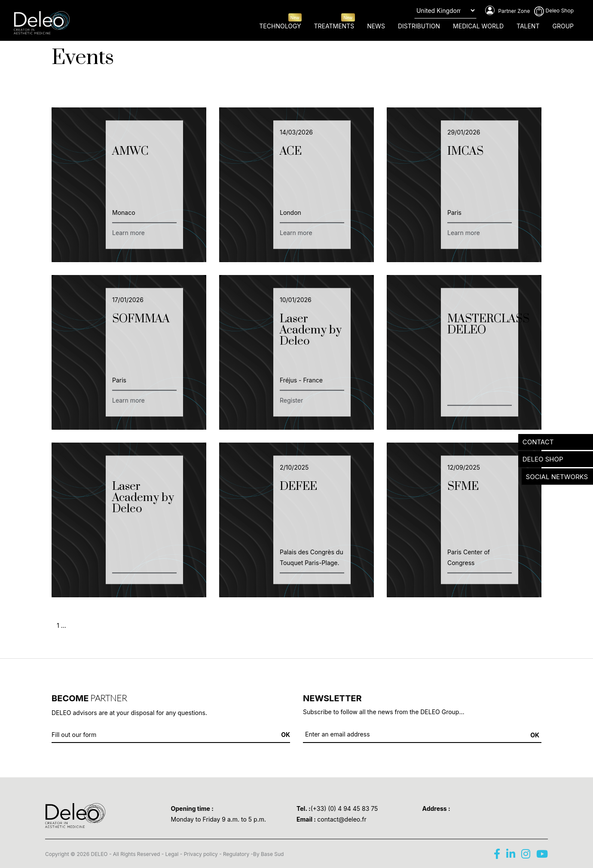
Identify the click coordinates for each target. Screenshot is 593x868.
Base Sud (272, 854)
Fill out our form (74, 735)
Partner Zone (507, 11)
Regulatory (236, 854)
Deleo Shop (554, 11)
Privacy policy (201, 854)
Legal (172, 854)
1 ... (61, 625)
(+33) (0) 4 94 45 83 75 (344, 808)
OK (535, 735)
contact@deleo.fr (342, 819)
